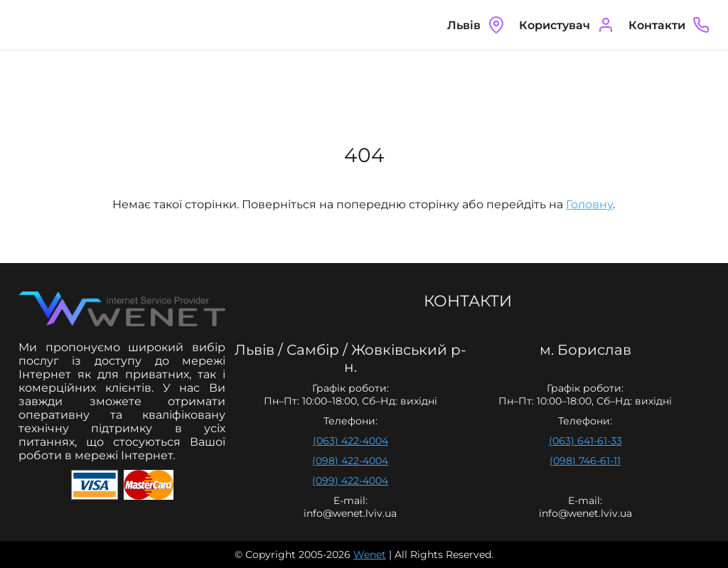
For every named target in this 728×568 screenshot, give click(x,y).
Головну (589, 204)
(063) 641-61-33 (585, 441)
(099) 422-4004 (350, 481)
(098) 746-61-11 (585, 461)
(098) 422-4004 (350, 461)
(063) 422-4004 (350, 441)
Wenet (370, 554)
